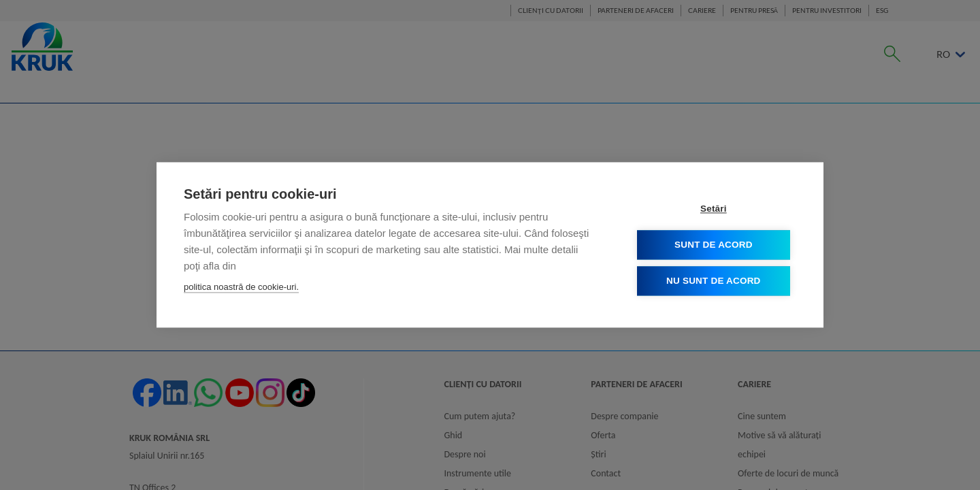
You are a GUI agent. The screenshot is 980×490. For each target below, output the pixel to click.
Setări (714, 209)
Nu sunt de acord (714, 281)
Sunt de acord (714, 245)
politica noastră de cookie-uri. (241, 288)
